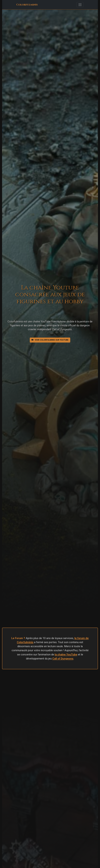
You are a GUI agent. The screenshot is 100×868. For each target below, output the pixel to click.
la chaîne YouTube (66, 654)
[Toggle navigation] (80, 5)
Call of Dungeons (63, 659)
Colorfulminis (27, 5)
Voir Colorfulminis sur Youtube (50, 340)
